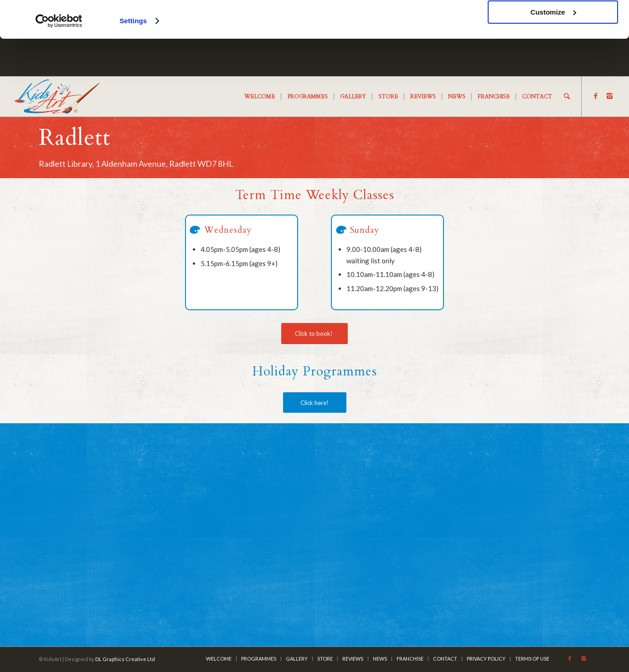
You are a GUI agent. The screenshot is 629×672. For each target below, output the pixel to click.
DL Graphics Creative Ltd (125, 659)
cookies (159, 33)
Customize (553, 49)
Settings (133, 58)
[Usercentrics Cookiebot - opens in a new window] (59, 58)
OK (553, 23)
